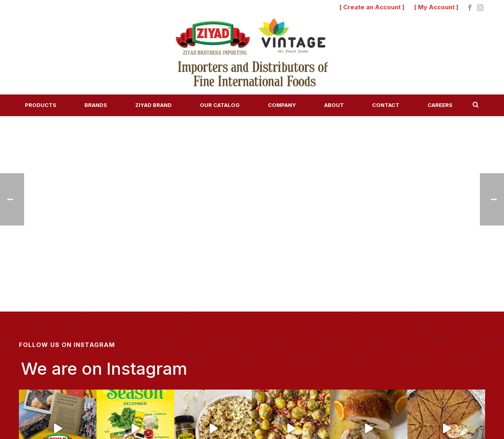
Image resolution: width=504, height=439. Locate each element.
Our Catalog (220, 105)
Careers (440, 105)
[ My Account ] (436, 7)
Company (282, 105)
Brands (96, 105)
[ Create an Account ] (372, 7)
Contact (386, 105)
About (334, 105)
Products (41, 105)
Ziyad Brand (153, 105)
